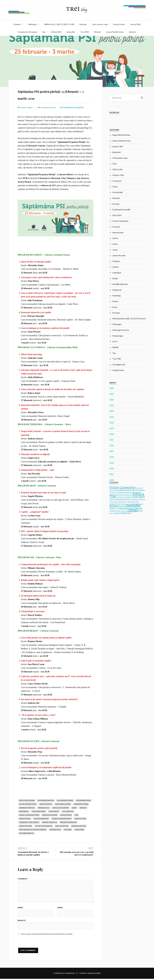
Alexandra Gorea (65, 800)
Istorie (115, 238)
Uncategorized (119, 364)
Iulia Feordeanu (41, 819)
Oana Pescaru (26, 826)
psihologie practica (125, 490)
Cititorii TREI (56, 32)
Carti (115, 164)
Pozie (115, 307)
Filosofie (116, 227)
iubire (130, 513)
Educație (83, 24)
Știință (115, 347)
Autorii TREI (135, 24)
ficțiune (114, 506)
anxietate (112, 492)
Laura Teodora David (62, 819)
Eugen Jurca (66, 815)
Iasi (76, 815)
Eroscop (116, 204)
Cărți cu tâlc (117, 169)
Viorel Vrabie (27, 107)
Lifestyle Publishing (138, 490)
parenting (122, 506)
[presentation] (36, 944)
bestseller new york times (124, 495)
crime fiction (128, 497)
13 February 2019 (49, 107)
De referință (117, 192)
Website (22, 921)
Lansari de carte (119, 255)
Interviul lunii (118, 232)
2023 (112, 405)
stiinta (123, 504)
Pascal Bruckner (123, 502)
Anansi (116, 508)
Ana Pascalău (46, 804)
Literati (115, 267)
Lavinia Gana (80, 819)
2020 (112, 422)
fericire (112, 513)
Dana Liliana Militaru (29, 815)
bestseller (134, 505)
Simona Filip (55, 830)
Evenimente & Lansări (27, 32)
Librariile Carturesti (29, 822)
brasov (83, 808)
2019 (112, 428)
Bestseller (71, 32)
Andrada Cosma (81, 804)
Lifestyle (132, 32)
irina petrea (25, 819)
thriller (112, 508)
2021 (112, 417)
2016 (112, 445)
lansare (124, 513)
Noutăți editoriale (120, 284)
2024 (112, 399)
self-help (128, 499)
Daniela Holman (50, 815)
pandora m (113, 511)
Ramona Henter (79, 826)
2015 (112, 451)
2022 (112, 411)
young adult (124, 511)
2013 (112, 463)
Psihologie (32, 24)
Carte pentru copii (100, 24)
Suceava (68, 830)
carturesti (54, 811)
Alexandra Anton (46, 800)
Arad (74, 808)
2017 (112, 440)
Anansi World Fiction (115, 32)
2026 (112, 388)
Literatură (117, 273)
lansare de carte (114, 502)
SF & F (115, 341)
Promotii (116, 313)
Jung (129, 502)
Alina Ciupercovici (28, 804)
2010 (112, 480)
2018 (112, 434)
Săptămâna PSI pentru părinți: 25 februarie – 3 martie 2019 (55, 94)
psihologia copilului (123, 492)
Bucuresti (24, 811)
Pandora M (117, 290)
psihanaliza (123, 508)
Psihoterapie (118, 336)
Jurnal (115, 250)
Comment (23, 879)
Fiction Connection (120, 221)
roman (133, 510)
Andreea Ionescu (27, 808)
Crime (115, 187)
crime (118, 511)
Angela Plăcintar (61, 808)
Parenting (116, 296)
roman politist (138, 497)
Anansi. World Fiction (121, 141)
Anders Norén (94, 974)
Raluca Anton (62, 826)
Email (61, 908)
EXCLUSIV (117, 215)
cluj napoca (68, 811)
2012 (112, 468)
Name (21, 908)
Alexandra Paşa (83, 800)
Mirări (115, 278)
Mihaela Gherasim (68, 822)
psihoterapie (120, 499)
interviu (112, 499)
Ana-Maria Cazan (63, 804)
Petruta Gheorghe (44, 826)
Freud (119, 504)
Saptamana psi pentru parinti (33, 830)
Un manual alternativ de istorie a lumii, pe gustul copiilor (33, 853)
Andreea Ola (44, 808)
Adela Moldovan (27, 800)
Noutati (97, 32)
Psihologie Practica (121, 330)
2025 (112, 394)
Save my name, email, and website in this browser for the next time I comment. (47, 935)
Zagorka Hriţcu (27, 833)
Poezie (115, 301)
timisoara (79, 830)
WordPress (70, 974)
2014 (112, 457)
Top (44, 32)
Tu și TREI (85, 32)
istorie (140, 511)
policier (116, 490)
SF (116, 492)
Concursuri (117, 181)
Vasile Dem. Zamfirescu (138, 499)
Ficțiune (17, 24)
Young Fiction (119, 24)
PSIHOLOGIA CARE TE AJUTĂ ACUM (59, 24)
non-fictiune (120, 497)
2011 (112, 474)
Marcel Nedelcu (50, 822)
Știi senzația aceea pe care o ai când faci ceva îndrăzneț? (77, 853)
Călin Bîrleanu (39, 811)
